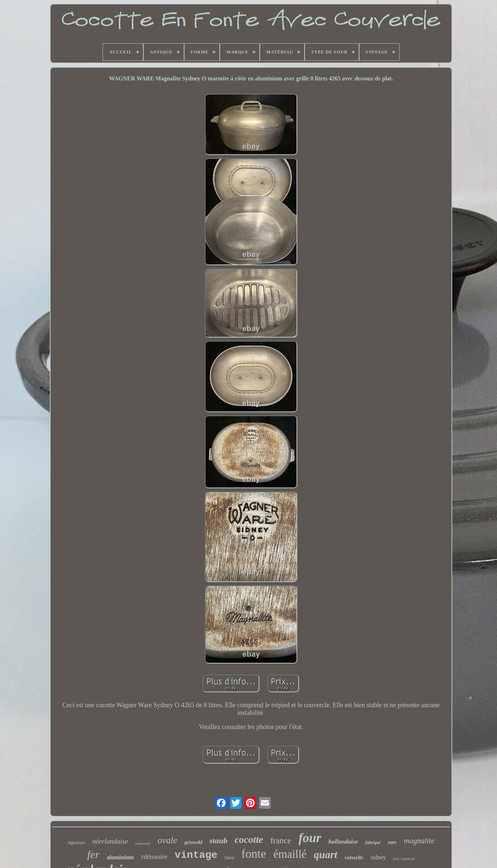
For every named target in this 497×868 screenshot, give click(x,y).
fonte (254, 854)
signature (76, 842)
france (281, 841)
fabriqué (373, 843)
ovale (167, 840)
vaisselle (354, 857)
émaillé (290, 854)
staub (218, 841)
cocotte (249, 840)
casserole (143, 843)
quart (326, 855)
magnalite (419, 841)
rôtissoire (154, 857)
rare (392, 842)
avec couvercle (404, 859)
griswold (193, 842)
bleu (230, 857)
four (310, 838)
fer (93, 854)
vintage (196, 855)
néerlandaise (110, 841)
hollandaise (343, 842)
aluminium (120, 857)
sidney (378, 857)
